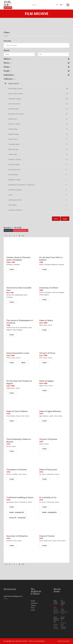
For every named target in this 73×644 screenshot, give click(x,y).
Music (23, 363)
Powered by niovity (63, 641)
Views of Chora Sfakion (17, 411)
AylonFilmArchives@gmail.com (13, 596)
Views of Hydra (46, 320)
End (23, 236)
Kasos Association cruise (18, 353)
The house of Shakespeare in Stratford (20, 322)
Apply (65, 219)
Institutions (34, 603)
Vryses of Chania (47, 536)
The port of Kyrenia (48, 439)
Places (33, 608)
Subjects (33, 605)
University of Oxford (49, 288)
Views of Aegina (46, 381)
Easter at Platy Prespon (56, 602)
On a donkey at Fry (48, 497)
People (33, 601)
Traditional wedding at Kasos (20, 497)
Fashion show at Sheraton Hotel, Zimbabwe (18, 259)
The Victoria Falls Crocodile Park (19, 289)
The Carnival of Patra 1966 (63, 603)
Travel (12, 269)
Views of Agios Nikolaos (50, 411)
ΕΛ (57, 5)
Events (33, 610)
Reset (56, 219)
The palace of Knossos (17, 470)
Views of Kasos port (48, 470)
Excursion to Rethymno (17, 536)
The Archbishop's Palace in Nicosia (19, 440)
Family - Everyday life (17, 512)
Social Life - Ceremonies (18, 518)
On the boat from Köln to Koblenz (51, 259)
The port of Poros (47, 353)
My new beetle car (63, 618)
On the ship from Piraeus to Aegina (19, 382)
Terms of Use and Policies (36, 641)
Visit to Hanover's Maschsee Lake (56, 619)
